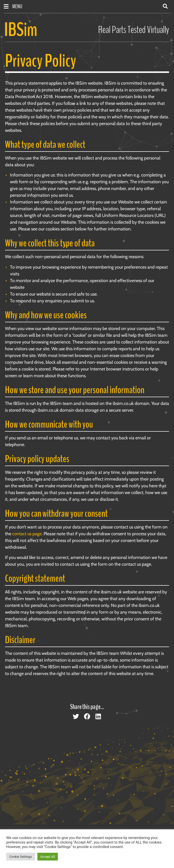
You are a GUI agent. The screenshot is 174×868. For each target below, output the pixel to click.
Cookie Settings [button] (21, 857)
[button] (165, 6)
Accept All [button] (48, 857)
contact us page (27, 534)
